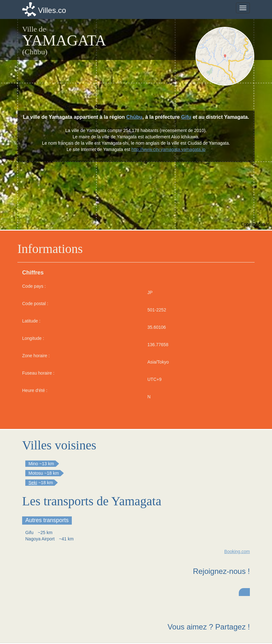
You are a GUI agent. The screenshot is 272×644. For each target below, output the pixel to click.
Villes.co (52, 10)
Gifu (186, 117)
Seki (33, 483)
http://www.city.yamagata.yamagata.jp (168, 149)
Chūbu (134, 117)
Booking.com (237, 551)
